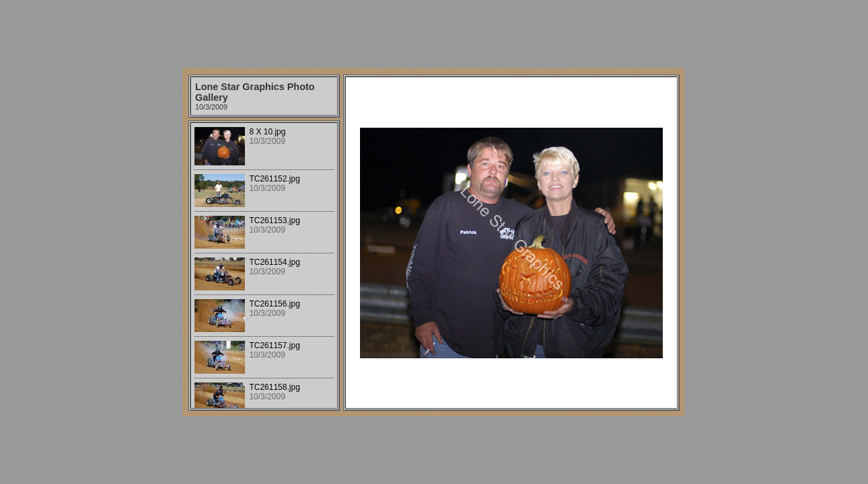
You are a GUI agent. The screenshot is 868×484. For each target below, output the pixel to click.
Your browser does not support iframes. (264, 266)
